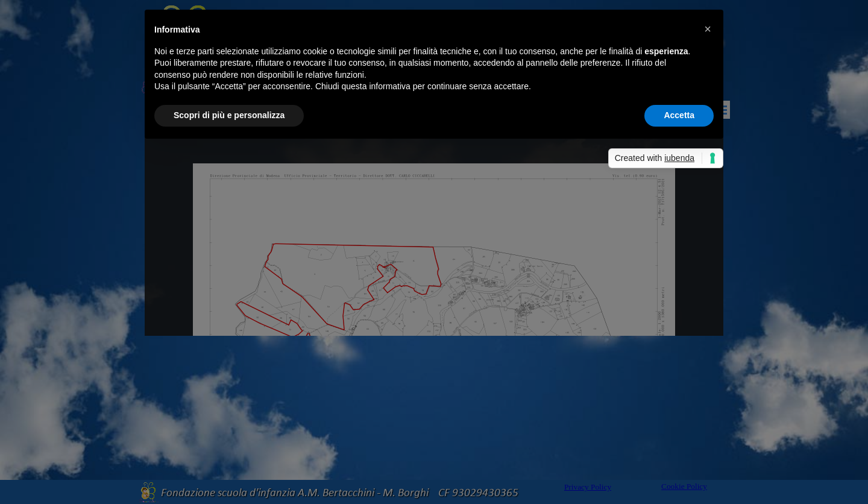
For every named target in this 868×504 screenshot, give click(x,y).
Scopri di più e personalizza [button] (229, 115)
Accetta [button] (679, 115)
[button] (708, 29)
